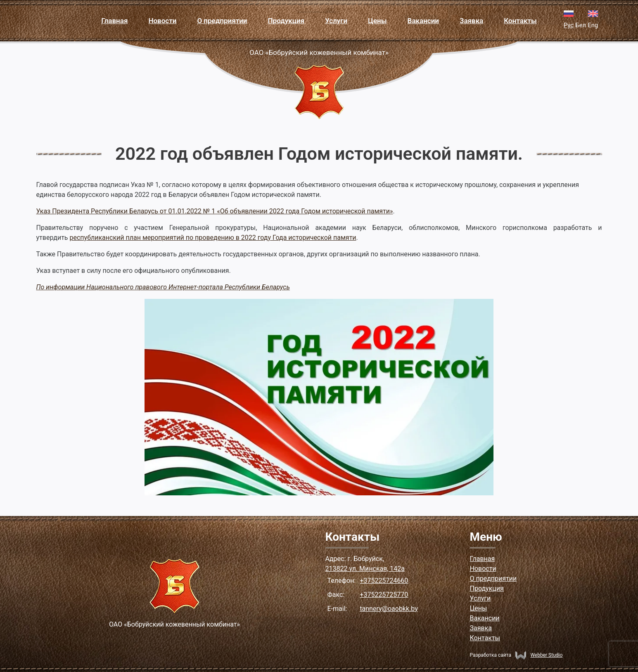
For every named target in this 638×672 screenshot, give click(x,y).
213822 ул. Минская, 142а (365, 569)
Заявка (471, 21)
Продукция (286, 21)
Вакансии (423, 21)
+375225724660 (384, 581)
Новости (162, 21)
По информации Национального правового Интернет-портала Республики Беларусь (163, 287)
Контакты (520, 21)
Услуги (336, 21)
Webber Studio (539, 655)
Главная (114, 21)
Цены (377, 21)
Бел (581, 25)
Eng (593, 25)
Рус (569, 25)
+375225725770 (384, 595)
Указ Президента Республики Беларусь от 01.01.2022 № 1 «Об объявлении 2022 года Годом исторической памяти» (215, 211)
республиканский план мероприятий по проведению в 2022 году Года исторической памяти (213, 238)
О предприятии (222, 21)
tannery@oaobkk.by (389, 609)
